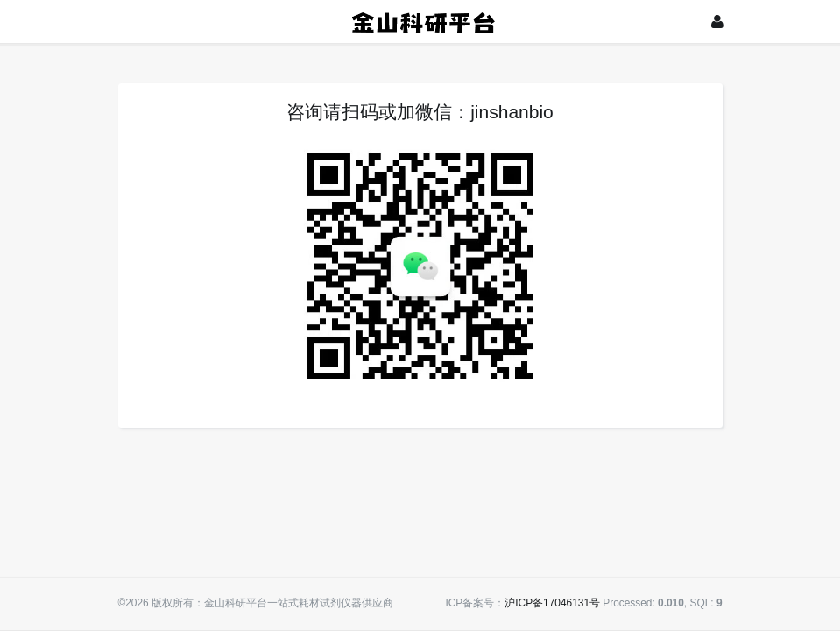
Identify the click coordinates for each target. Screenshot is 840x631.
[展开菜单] (127, 21)
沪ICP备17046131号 (552, 603)
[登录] (717, 21)
